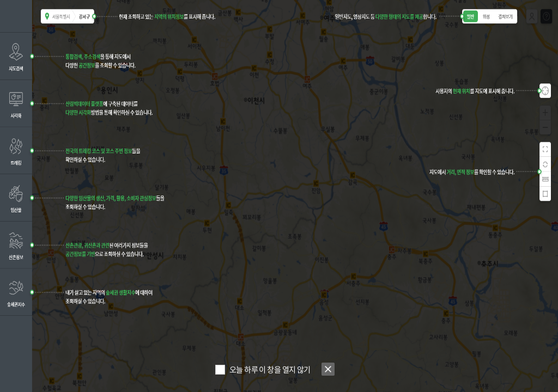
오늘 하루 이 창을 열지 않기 (270, 369)
